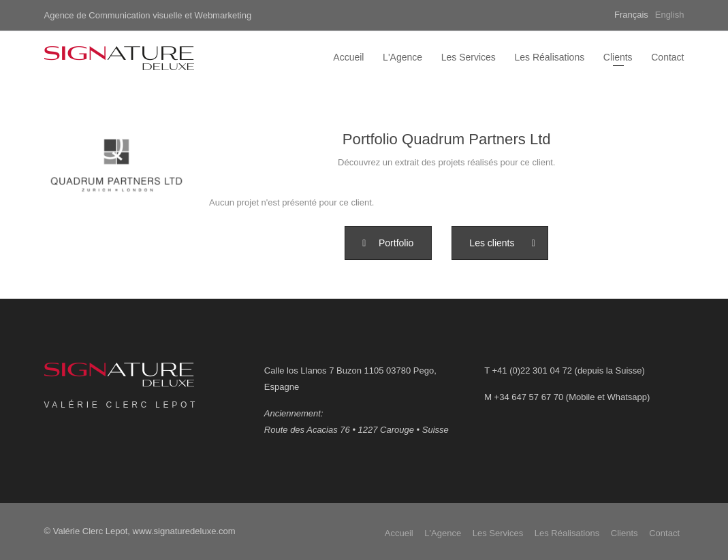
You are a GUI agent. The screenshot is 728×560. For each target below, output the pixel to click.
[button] (388, 243)
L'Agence (402, 57)
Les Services (469, 57)
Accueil (348, 57)
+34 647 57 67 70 (529, 397)
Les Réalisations (549, 57)
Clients (618, 57)
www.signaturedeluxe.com (184, 531)
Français (631, 15)
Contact (667, 57)
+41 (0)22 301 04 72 (532, 370)
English (670, 15)
